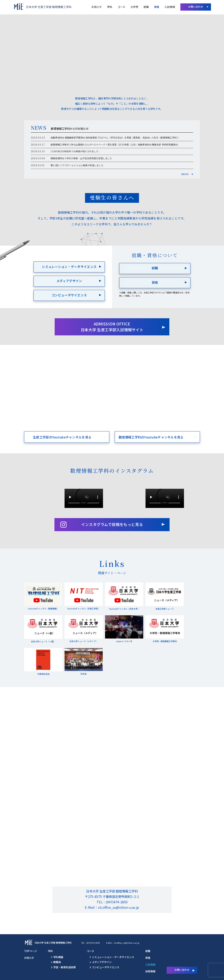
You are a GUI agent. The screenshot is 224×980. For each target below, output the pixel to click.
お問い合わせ (196, 7)
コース (121, 7)
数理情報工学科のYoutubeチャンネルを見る (151, 437)
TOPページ (30, 951)
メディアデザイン (69, 281)
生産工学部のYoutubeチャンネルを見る (62, 437)
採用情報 (150, 971)
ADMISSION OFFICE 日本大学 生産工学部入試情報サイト (112, 327)
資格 (157, 7)
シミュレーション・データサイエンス (69, 266)
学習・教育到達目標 (64, 967)
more (185, 174)
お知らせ (96, 7)
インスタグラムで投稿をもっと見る (112, 524)
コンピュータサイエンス (69, 295)
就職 (146, 7)
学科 (110, 7)
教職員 (57, 962)
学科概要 (58, 957)
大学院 (134, 7)
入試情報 (170, 7)
